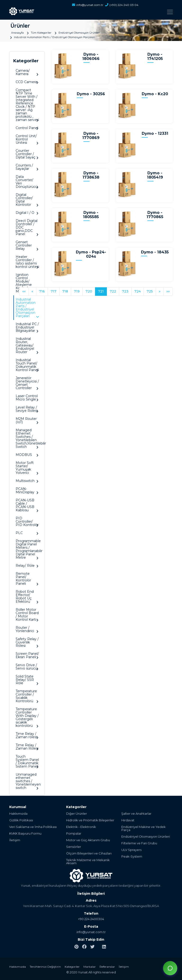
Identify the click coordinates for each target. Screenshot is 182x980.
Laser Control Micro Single (27, 398)
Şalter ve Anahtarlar (136, 814)
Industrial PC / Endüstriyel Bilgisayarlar (27, 327)
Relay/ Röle (27, 566)
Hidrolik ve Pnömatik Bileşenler (90, 820)
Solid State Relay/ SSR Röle (27, 680)
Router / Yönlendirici (27, 629)
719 (77, 291)
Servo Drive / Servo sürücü (27, 667)
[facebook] (84, 947)
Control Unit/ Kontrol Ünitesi (27, 139)
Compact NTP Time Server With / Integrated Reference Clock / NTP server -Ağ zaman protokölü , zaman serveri (27, 105)
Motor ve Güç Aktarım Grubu (88, 840)
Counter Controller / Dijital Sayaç (27, 154)
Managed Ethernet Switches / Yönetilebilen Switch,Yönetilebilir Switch (28, 438)
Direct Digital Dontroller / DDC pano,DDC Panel (27, 227)
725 (150, 291)
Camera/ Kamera (27, 72)
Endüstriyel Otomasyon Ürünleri (79, 32)
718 (65, 291)
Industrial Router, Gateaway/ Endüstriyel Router (27, 345)
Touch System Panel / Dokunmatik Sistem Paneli (27, 762)
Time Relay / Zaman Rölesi (27, 747)
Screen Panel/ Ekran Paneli (27, 655)
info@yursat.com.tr (88, 5)
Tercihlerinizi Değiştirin (45, 967)
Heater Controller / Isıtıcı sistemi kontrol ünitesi (27, 262)
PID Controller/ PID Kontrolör (27, 522)
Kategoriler (72, 967)
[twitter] (92, 947)
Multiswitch (27, 481)
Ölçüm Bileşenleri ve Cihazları (89, 853)
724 (138, 291)
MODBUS (27, 455)
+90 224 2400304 (91, 919)
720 (89, 291)
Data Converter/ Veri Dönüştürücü (27, 182)
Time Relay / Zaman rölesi (27, 735)
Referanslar (107, 967)
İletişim (15, 840)
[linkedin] (104, 947)
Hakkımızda (18, 814)
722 (113, 291)
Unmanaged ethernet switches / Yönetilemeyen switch (28, 781)
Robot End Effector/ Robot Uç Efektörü (27, 597)
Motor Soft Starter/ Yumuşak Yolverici (27, 468)
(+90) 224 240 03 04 (122, 5)
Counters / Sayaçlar (27, 167)
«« (24, 291)
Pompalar (74, 834)
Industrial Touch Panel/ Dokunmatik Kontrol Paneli (27, 365)
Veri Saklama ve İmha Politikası (33, 827)
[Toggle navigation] (105, 12)
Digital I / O (27, 213)
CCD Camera (27, 82)
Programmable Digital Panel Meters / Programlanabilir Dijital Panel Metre (28, 549)
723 (125, 291)
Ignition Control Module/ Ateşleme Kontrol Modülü (27, 283)
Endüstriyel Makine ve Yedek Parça (143, 828)
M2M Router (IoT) (27, 420)
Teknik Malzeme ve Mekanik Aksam (88, 862)
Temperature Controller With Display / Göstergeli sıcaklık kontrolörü (27, 717)
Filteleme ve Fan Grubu (139, 843)
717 (54, 291)
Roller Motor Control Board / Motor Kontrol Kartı (27, 615)
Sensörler (74, 847)
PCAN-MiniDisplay (27, 491)
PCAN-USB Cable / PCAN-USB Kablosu (27, 505)
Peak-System (132, 856)
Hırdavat (128, 820)
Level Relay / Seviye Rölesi (27, 409)
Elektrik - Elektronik (81, 827)
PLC (27, 533)
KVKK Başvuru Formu (25, 834)
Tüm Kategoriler (41, 32)
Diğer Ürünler (77, 814)
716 (42, 291)
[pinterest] (76, 947)
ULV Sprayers (131, 850)
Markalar (90, 967)
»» (168, 291)
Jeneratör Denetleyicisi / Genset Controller (27, 383)
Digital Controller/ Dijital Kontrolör (27, 200)
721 (101, 291)
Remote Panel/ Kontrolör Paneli (27, 579)
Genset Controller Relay (27, 245)
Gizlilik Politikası (21, 820)
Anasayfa (17, 32)
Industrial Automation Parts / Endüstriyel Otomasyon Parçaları (55, 37)
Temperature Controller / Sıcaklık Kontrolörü (27, 696)
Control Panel (27, 128)
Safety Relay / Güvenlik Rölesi (27, 642)
